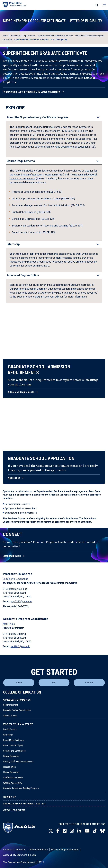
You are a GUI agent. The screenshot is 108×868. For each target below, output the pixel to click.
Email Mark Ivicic (12, 556)
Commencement (11, 705)
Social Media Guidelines (14, 740)
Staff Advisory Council (13, 778)
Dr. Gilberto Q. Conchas (16, 579)
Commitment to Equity (13, 745)
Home (5, 36)
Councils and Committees (14, 751)
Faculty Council (10, 729)
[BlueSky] (103, 831)
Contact (89, 683)
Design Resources (11, 756)
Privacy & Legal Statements (65, 850)
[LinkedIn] (79, 831)
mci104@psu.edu (20, 646)
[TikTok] (95, 831)
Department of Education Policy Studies (55, 36)
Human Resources (11, 772)
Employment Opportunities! (24, 804)
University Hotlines (38, 850)
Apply (19, 683)
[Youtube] (87, 831)
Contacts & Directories (14, 850)
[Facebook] (58, 831)
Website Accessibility (13, 783)
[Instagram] (72, 831)
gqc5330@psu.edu (21, 601)
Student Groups (10, 716)
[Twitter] (51, 831)
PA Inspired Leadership (78, 139)
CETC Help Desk (14, 810)
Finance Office (9, 767)
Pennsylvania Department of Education (67, 147)
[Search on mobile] (97, 5)
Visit (54, 683)
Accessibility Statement (15, 855)
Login (33, 855)
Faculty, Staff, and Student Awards (18, 762)
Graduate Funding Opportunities (17, 710)
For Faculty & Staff (18, 724)
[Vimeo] (65, 831)
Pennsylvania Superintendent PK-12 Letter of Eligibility (32, 92)
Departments (29, 36)
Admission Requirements (21, 392)
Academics (16, 36)
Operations (8, 735)
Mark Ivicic (9, 624)
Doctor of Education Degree (30, 289)
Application (14, 478)
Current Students (17, 700)
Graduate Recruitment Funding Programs (21, 788)
